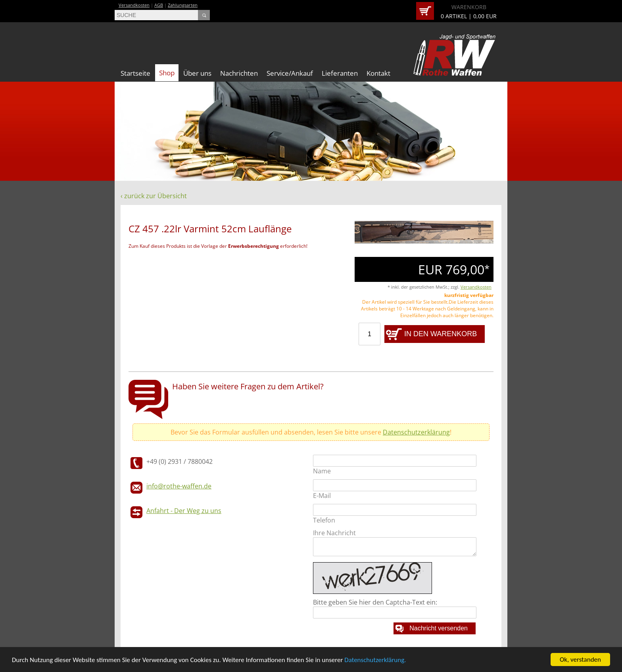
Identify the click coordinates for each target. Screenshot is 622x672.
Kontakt (378, 73)
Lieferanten (340, 73)
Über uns (197, 73)
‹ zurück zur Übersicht (154, 196)
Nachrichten (239, 73)
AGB (159, 5)
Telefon (324, 520)
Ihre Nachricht (334, 533)
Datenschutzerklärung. (375, 660)
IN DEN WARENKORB (441, 334)
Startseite (135, 73)
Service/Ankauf (290, 73)
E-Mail (322, 496)
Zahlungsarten (183, 5)
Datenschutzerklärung (416, 432)
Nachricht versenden (439, 628)
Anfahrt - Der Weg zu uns (184, 511)
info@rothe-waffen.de (179, 486)
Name (322, 471)
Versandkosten (134, 5)
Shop (167, 73)
